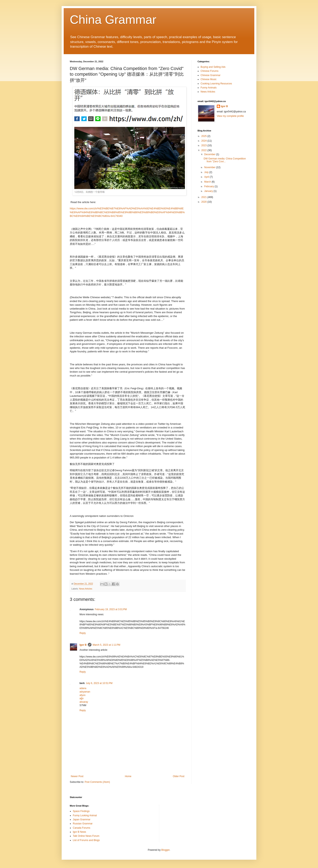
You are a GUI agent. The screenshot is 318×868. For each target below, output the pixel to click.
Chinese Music (209, 79)
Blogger (165, 850)
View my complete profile (230, 116)
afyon (82, 695)
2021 (204, 197)
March (208, 182)
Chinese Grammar (211, 75)
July (207, 172)
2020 (204, 202)
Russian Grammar (83, 824)
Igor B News (79, 832)
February (209, 186)
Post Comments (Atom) (97, 782)
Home (128, 776)
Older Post (179, 776)
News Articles (86, 589)
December (210, 154)
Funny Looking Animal (85, 815)
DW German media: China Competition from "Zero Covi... (225, 160)
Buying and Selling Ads (213, 67)
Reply (83, 633)
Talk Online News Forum (86, 836)
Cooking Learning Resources (216, 84)
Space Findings (81, 811)
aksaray (84, 702)
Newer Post (77, 776)
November (210, 167)
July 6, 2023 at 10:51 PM (99, 683)
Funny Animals (209, 88)
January (209, 191)
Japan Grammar (82, 820)
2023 (204, 145)
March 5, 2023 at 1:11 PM (106, 645)
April (207, 177)
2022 (204, 150)
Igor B (83, 645)
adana (83, 688)
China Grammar (113, 20)
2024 (204, 141)
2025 (204, 136)
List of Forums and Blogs (86, 840)
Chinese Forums (209, 71)
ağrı (82, 698)
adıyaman (85, 692)
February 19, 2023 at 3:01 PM (111, 609)
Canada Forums (82, 828)
